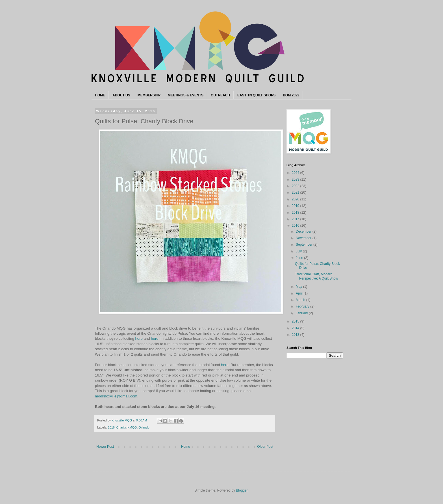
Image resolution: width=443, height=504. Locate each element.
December (304, 232)
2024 (296, 173)
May (299, 287)
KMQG (132, 427)
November (304, 238)
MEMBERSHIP (149, 95)
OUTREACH (220, 95)
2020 (296, 199)
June (300, 258)
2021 (296, 192)
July (299, 251)
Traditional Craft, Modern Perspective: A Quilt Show (316, 276)
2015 (296, 321)
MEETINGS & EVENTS (186, 95)
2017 (296, 219)
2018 (296, 213)
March (301, 300)
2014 (296, 328)
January (302, 313)
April (300, 293)
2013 (296, 335)
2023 (296, 179)
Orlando (144, 427)
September (305, 245)
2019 (296, 206)
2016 (111, 427)
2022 (296, 186)
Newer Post (105, 447)
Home (186, 447)
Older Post (265, 447)
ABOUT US (121, 95)
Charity (121, 427)
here (139, 338)
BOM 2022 (291, 95)
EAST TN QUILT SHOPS (256, 95)
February (303, 306)
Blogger (242, 490)
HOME (100, 95)
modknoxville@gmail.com (116, 396)
